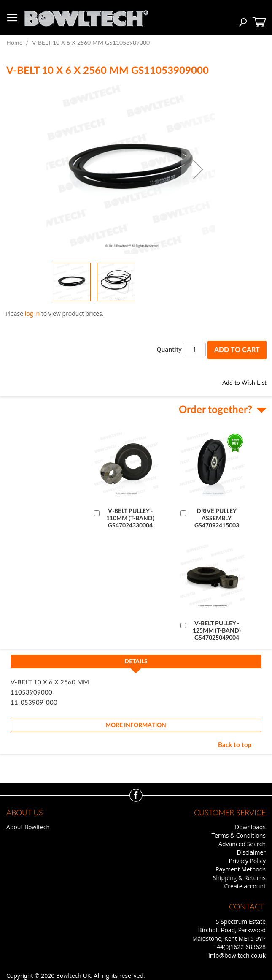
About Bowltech (28, 827)
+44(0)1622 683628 (240, 947)
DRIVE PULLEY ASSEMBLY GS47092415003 (217, 519)
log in (32, 314)
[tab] (136, 664)
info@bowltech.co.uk (237, 955)
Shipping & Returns (239, 878)
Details (136, 662)
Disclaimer (251, 852)
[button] (198, 169)
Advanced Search (242, 844)
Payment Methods (241, 869)
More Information (136, 725)
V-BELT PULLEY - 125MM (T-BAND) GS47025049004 (217, 631)
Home (14, 43)
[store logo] (86, 16)
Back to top (235, 745)
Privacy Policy (247, 861)
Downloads (250, 827)
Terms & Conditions (238, 835)
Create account (245, 886)
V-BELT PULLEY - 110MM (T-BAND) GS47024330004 (130, 519)
